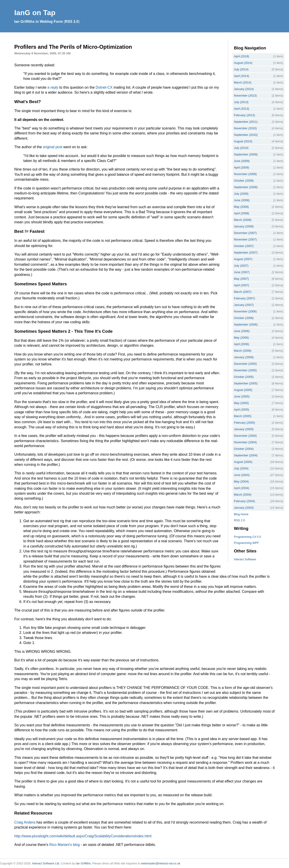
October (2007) (244, 246)
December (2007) (245, 233)
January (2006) (244, 357)
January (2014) (244, 89)
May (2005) (241, 403)
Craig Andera (25, 822)
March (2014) (243, 82)
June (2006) (242, 331)
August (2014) (243, 63)
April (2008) (241, 213)
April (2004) (241, 488)
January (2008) (244, 226)
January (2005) (244, 429)
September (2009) (246, 154)
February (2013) (244, 115)
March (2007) (243, 292)
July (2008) (241, 194)
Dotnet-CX (104, 87)
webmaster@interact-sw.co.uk (161, 863)
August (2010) (243, 141)
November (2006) (245, 311)
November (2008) (245, 174)
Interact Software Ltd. (46, 863)
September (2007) (246, 253)
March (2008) (243, 220)
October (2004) (244, 449)
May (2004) (241, 481)
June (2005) (242, 396)
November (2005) (245, 370)
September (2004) (246, 455)
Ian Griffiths (83, 863)
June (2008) (242, 200)
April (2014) (241, 76)
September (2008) (246, 187)
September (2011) (246, 122)
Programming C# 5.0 (247, 537)
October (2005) (244, 377)
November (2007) (245, 239)
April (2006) (241, 344)
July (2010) (241, 148)
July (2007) (241, 266)
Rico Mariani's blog (64, 845)
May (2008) (241, 207)
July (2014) (241, 69)
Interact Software (245, 559)
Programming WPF (246, 543)
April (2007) (241, 285)
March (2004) (243, 495)
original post (53, 147)
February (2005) (244, 423)
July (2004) (241, 468)
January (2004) (244, 508)
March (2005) (243, 416)
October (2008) (244, 181)
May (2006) (241, 338)
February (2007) (244, 298)
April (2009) (241, 167)
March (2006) (243, 351)
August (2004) (243, 462)
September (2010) (246, 135)
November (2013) (245, 96)
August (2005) (243, 390)
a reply (53, 87)
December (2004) (245, 436)
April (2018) (241, 56)
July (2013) (241, 102)
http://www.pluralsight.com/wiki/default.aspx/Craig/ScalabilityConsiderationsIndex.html (83, 836)
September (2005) (246, 383)
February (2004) (244, 501)
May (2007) (241, 279)
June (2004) (242, 475)
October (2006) (244, 318)
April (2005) (241, 410)
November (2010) (245, 128)
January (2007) (244, 305)
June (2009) (242, 161)
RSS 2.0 (72, 22)
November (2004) (245, 442)
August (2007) (243, 259)
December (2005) (245, 364)
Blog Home (241, 514)
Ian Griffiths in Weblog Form (38, 22)
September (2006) (246, 324)
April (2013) (241, 109)
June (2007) (242, 272)
